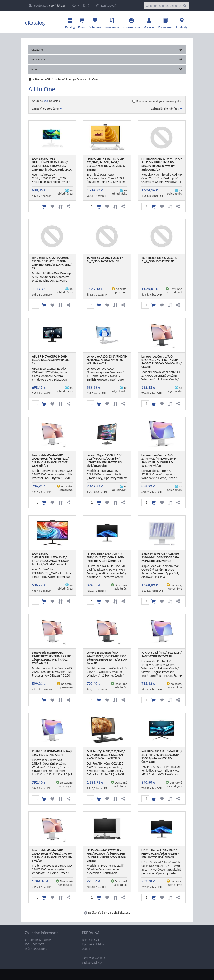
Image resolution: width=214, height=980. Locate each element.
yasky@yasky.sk (92, 963)
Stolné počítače (45, 79)
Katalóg (70, 22)
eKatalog (35, 23)
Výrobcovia (106, 59)
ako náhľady (173, 109)
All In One (91, 79)
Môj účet (149, 22)
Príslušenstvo (131, 22)
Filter (106, 69)
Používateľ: (47, 6)
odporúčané (52, 109)
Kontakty (182, 22)
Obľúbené (95, 22)
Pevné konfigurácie (70, 79)
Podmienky (166, 22)
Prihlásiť (80, 6)
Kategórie (106, 50)
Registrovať (106, 6)
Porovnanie (112, 22)
